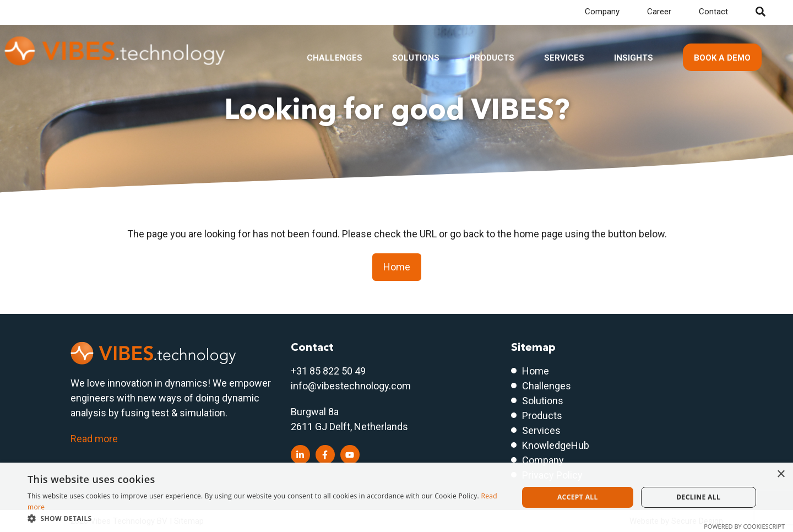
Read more (94, 439)
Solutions (416, 58)
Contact (713, 12)
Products (492, 58)
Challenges (335, 58)
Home (397, 267)
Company (602, 12)
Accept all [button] (578, 497)
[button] (266, 518)
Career (659, 12)
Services (564, 58)
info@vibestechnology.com (351, 386)
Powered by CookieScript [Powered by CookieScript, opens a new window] (744, 526)
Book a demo (722, 58)
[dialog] (397, 497)
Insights (634, 58)
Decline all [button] (698, 497)
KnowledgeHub (556, 445)
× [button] (781, 474)
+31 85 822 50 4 (325, 371)
